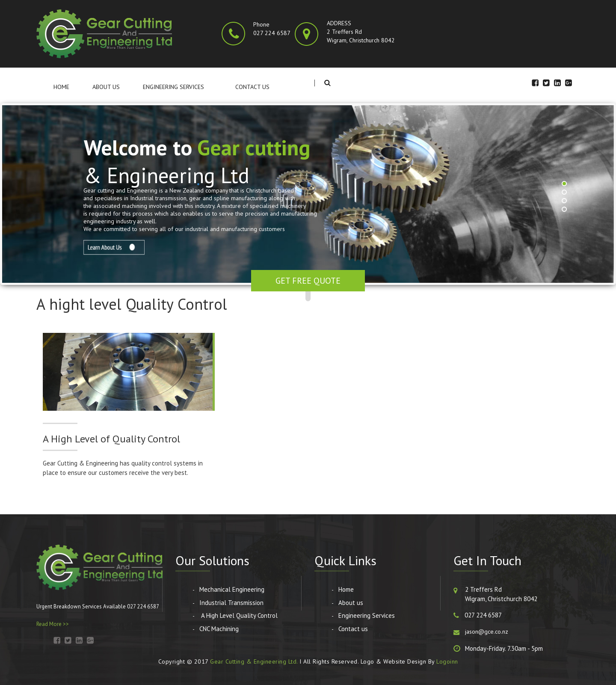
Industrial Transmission (231, 603)
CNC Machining (219, 629)
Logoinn (447, 661)
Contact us (252, 87)
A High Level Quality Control (238, 615)
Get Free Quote (308, 281)
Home (61, 87)
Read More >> (53, 624)
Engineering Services (173, 87)
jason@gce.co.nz (487, 632)
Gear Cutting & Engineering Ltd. (254, 661)
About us (106, 87)
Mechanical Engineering (232, 589)
